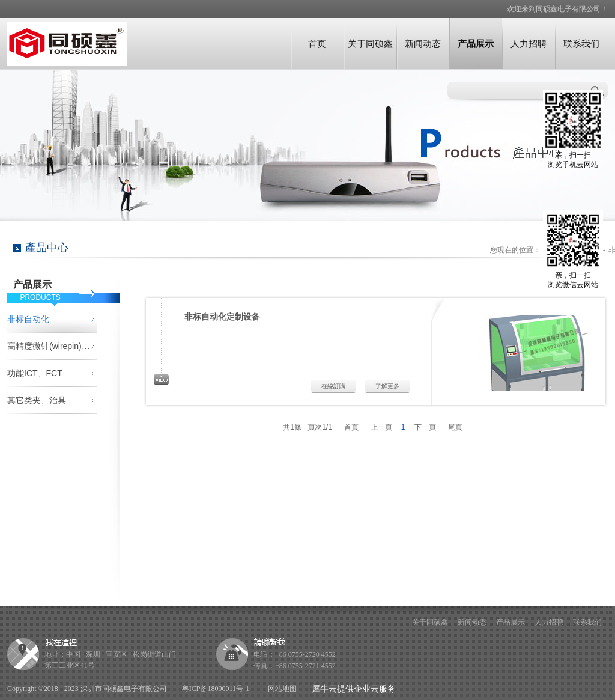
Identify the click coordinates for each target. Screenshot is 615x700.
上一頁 (381, 427)
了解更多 (387, 386)
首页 (317, 44)
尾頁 (455, 427)
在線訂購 (333, 386)
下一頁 (425, 427)
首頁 (351, 427)
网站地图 (280, 689)
